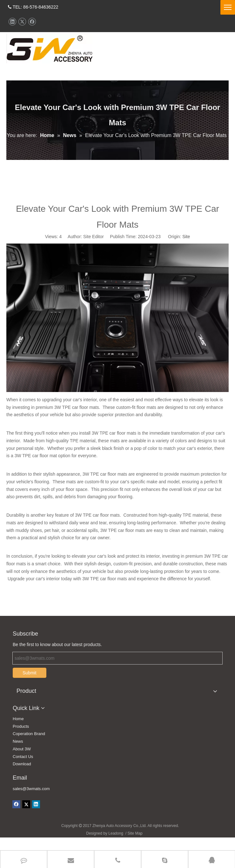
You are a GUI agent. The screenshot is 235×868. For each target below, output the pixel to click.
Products (21, 739)
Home (18, 731)
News (18, 754)
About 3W (22, 762)
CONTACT (206, 37)
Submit (30, 685)
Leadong (116, 846)
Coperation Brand (29, 746)
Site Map (135, 846)
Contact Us (23, 769)
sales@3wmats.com (31, 801)
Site (186, 249)
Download (22, 777)
